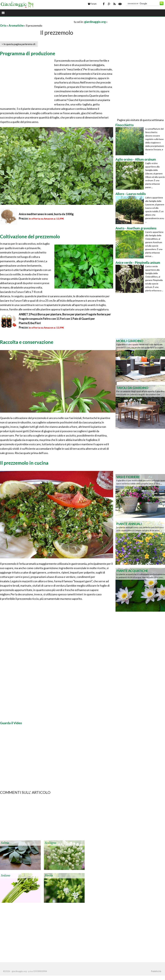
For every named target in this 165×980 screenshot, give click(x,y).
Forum (92, 4)
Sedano (5, 876)
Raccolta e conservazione (27, 342)
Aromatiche (16, 25)
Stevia (49, 876)
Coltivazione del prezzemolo (30, 236)
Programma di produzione (28, 53)
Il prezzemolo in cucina (24, 463)
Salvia (5, 843)
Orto (3, 25)
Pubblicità (156, 971)
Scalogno (50, 843)
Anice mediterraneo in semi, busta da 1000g (46, 214)
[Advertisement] (37, 22)
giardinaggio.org (95, 22)
